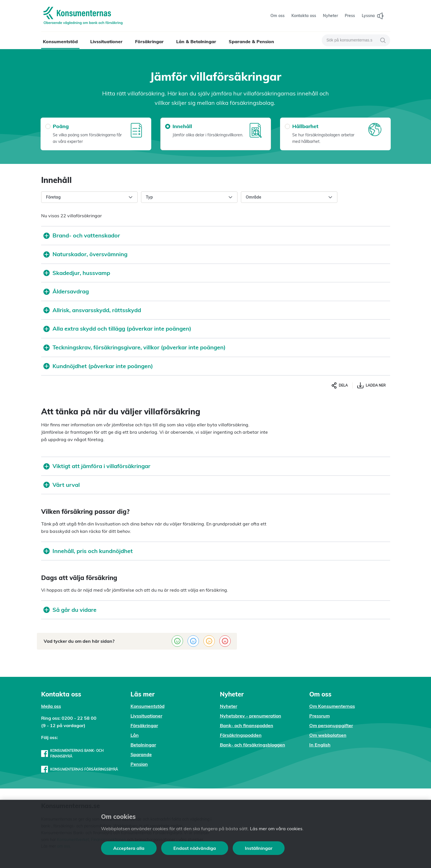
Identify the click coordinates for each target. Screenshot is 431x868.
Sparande (141, 754)
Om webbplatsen (328, 735)
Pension (139, 764)
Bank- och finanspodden (247, 725)
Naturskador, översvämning (85, 254)
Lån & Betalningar (196, 41)
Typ (189, 197)
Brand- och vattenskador (82, 235)
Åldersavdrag (66, 291)
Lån (135, 735)
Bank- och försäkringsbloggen (253, 745)
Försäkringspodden (241, 735)
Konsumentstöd (60, 41)
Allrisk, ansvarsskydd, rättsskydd (92, 310)
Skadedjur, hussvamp (77, 273)
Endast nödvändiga (195, 848)
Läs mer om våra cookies (276, 829)
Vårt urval (62, 485)
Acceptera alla (129, 848)
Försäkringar (149, 41)
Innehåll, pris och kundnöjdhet (88, 551)
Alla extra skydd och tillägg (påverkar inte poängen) (117, 328)
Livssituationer (106, 41)
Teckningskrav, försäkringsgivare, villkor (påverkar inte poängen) (134, 347)
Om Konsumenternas (332, 706)
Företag (89, 197)
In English (320, 745)
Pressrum (319, 716)
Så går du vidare (70, 610)
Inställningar (259, 848)
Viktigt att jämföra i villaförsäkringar (97, 466)
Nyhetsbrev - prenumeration (251, 716)
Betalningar (143, 745)
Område (289, 197)
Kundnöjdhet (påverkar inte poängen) (98, 366)
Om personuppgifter (331, 725)
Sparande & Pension (251, 41)
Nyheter (229, 706)
